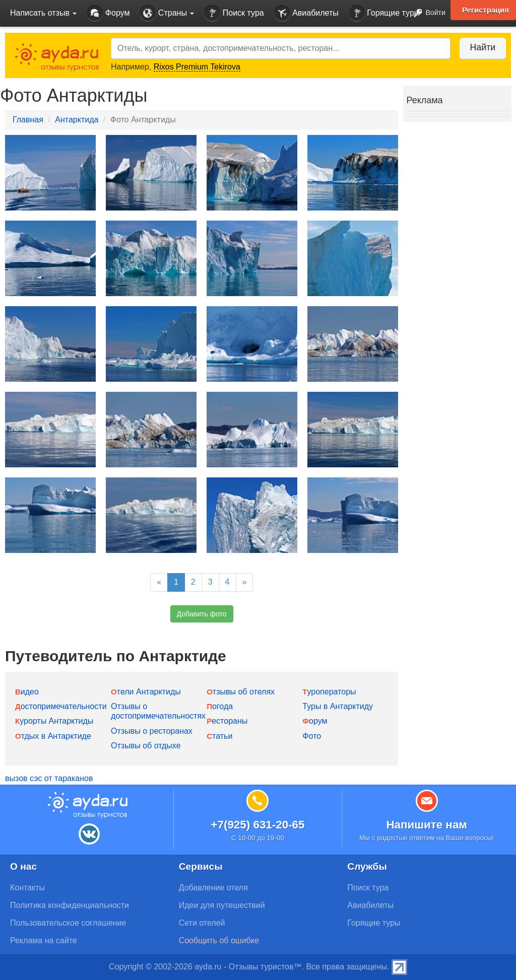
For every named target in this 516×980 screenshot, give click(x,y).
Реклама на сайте (44, 940)
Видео (27, 692)
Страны (167, 13)
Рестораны (227, 721)
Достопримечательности (61, 706)
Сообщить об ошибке (219, 940)
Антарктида (77, 120)
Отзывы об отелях (241, 692)
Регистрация (485, 10)
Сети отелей (202, 923)
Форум (108, 13)
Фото (312, 736)
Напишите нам (427, 825)
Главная (28, 120)
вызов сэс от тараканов (49, 778)
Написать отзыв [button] (43, 13)
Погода (220, 706)
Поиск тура (234, 13)
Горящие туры (384, 13)
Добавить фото (202, 614)
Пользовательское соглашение (68, 923)
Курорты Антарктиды (54, 721)
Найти (480, 47)
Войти (427, 13)
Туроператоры (329, 692)
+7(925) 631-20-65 (257, 825)
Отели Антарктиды (146, 692)
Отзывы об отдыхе (146, 746)
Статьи (219, 736)
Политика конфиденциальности (70, 905)
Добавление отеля (213, 888)
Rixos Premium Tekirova (197, 67)
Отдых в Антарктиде (53, 736)
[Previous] (159, 582)
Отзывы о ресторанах (152, 731)
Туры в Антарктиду (338, 706)
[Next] (245, 582)
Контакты (27, 888)
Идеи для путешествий (222, 905)
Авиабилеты (306, 13)
